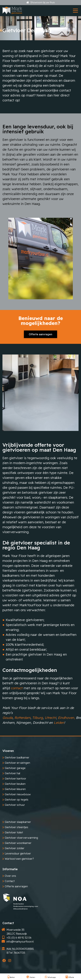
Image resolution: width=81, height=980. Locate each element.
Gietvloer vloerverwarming (21, 838)
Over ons (10, 876)
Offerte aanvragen (40, 334)
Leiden (59, 723)
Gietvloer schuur (15, 805)
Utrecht (50, 718)
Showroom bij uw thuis (41, 2)
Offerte (70, 977)
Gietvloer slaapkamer (18, 822)
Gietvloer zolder (15, 848)
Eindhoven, (66, 718)
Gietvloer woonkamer (18, 843)
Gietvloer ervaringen (17, 763)
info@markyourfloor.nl (20, 942)
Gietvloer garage (15, 768)
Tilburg (38, 718)
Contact (10, 881)
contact (17, 688)
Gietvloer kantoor (15, 779)
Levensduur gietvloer (18, 853)
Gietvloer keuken (15, 784)
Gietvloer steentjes (16, 827)
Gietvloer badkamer (17, 757)
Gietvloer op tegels (17, 800)
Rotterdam (22, 718)
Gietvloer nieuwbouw (18, 794)
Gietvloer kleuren (15, 789)
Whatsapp (50, 977)
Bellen (11, 977)
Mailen (31, 977)
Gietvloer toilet (14, 832)
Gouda (8, 718)
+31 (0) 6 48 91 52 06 (19, 938)
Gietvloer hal (12, 773)
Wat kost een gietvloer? (19, 859)
